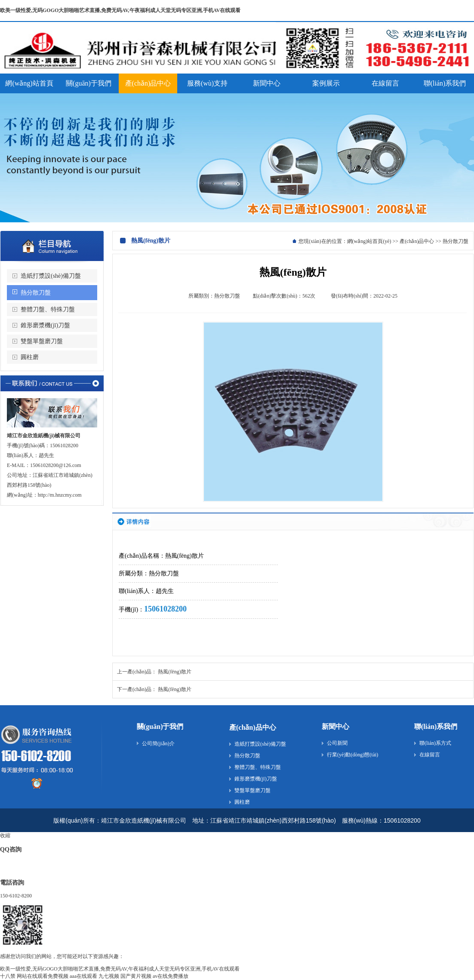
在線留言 (430, 755)
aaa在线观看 (83, 976)
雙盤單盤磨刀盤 (42, 341)
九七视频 (109, 976)
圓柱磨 (30, 357)
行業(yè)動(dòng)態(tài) (352, 755)
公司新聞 (337, 743)
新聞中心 (335, 727)
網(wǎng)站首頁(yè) (369, 241)
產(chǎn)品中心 (417, 241)
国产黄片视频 (136, 976)
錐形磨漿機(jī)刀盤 (45, 325)
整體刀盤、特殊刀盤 (48, 309)
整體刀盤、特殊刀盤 (258, 767)
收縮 (5, 836)
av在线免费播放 (171, 976)
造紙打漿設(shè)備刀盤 (51, 276)
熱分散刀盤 (36, 293)
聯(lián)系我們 (436, 727)
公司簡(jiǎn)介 (158, 743)
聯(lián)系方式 (435, 743)
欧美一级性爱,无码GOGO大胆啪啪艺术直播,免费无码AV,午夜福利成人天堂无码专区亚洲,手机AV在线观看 (120, 10)
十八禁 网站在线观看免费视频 (34, 976)
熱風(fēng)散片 (174, 672)
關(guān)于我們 (160, 727)
